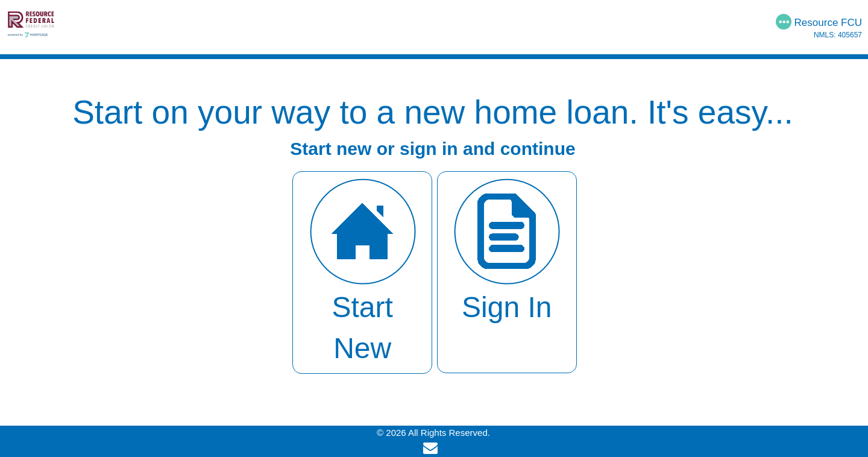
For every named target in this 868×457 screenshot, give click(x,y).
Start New (363, 270)
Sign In (507, 249)
